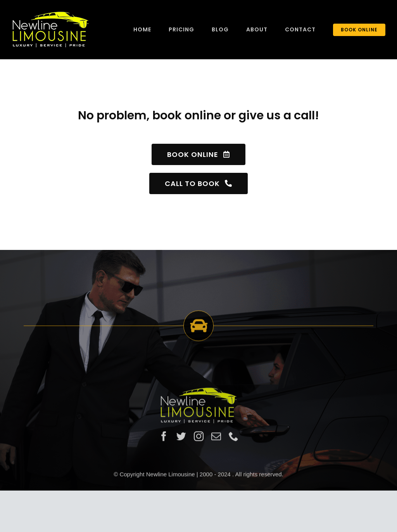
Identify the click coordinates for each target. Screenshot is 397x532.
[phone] (234, 438)
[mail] (216, 438)
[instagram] (199, 438)
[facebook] (164, 438)
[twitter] (181, 438)
